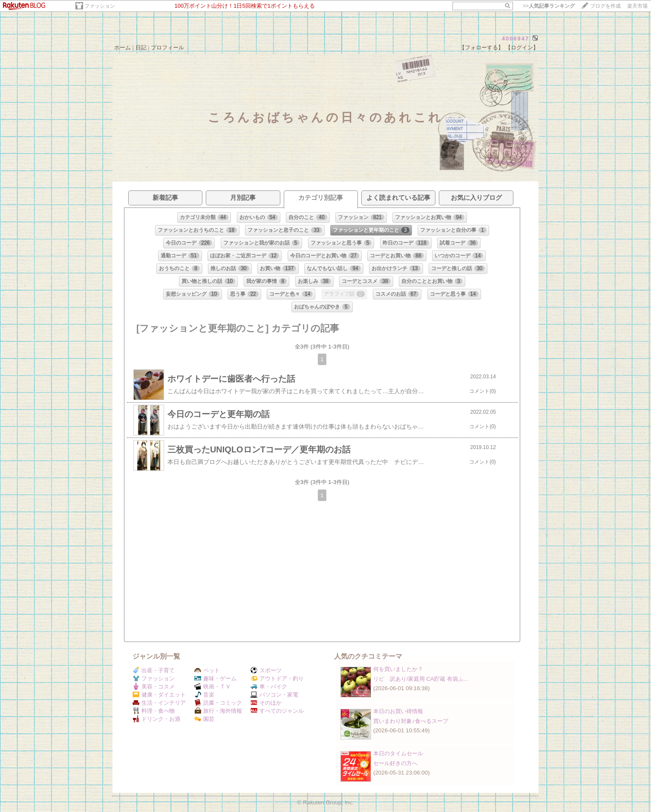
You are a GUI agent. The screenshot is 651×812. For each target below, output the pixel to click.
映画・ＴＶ (213, 687)
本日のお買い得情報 (398, 711)
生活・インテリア (159, 703)
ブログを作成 (605, 6)
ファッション (100, 6)
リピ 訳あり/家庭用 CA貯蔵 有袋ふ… (421, 679)
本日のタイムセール (398, 753)
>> (549, 6)
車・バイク (269, 687)
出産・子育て (154, 670)
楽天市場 (637, 6)
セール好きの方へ (395, 763)
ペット (207, 670)
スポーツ (266, 670)
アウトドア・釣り (277, 678)
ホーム (122, 48)
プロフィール (167, 48)
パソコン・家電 (274, 695)
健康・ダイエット (159, 695)
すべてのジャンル (277, 711)
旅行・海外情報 (218, 711)
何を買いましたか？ (398, 669)
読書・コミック (218, 703)
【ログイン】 (522, 48)
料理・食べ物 (154, 711)
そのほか (266, 703)
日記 (141, 48)
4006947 (516, 39)
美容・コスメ (154, 687)
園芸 (204, 719)
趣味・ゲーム (215, 678)
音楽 (204, 695)
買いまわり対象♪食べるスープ (411, 721)
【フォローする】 (481, 48)
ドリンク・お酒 (156, 719)
